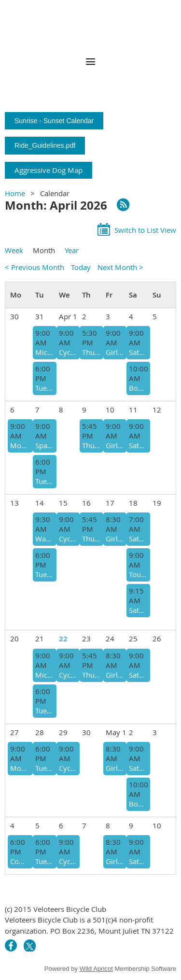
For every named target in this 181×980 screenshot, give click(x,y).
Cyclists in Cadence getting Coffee (68, 768)
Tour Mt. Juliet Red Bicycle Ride (138, 574)
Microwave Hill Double (44, 352)
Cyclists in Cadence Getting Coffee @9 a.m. (68, 352)
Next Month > (120, 267)
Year (72, 250)
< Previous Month (35, 267)
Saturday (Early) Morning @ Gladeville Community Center (138, 539)
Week (14, 250)
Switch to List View (145, 230)
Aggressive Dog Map (49, 170)
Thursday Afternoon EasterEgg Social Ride (91, 352)
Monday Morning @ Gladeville (20, 445)
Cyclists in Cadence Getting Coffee (68, 675)
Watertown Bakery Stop (44, 539)
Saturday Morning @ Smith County (138, 610)
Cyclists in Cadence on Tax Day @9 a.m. (68, 539)
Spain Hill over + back (44, 445)
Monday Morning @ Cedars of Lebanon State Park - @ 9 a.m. (20, 768)
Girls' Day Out (115, 352)
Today (81, 267)
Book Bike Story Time (138, 388)
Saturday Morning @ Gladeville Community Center (138, 445)
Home (15, 193)
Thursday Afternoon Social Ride (91, 445)
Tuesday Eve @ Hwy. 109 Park (44, 388)
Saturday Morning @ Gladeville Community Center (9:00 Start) (138, 352)
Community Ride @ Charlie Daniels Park (20, 861)
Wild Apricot (96, 969)
